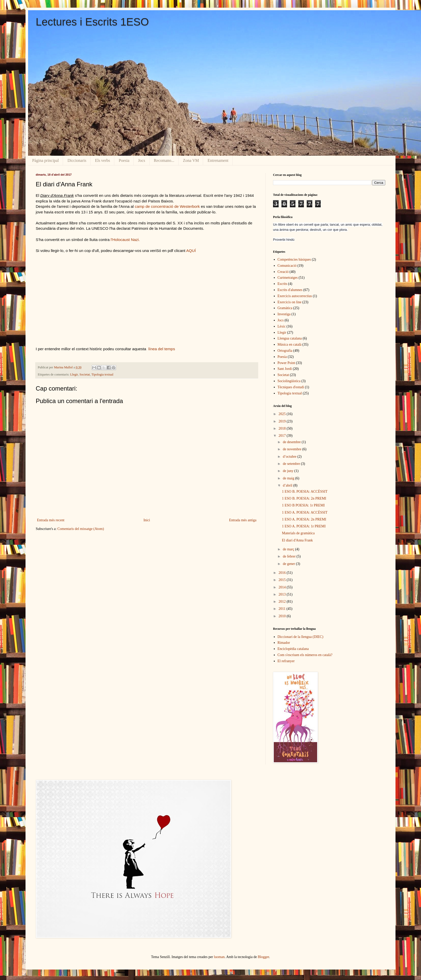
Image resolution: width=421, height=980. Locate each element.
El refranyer (286, 661)
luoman (219, 957)
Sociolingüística (289, 381)
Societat (85, 374)
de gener (289, 564)
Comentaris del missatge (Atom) (81, 529)
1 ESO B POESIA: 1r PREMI (303, 505)
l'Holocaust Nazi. (125, 240)
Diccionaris (77, 160)
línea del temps (161, 349)
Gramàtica (285, 308)
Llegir (74, 374)
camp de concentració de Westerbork (167, 206)
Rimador (284, 643)
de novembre (292, 449)
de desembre (292, 442)
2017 (283, 436)
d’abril (288, 485)
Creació (283, 272)
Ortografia (285, 351)
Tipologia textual (102, 374)
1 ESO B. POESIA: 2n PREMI (304, 498)
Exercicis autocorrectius (295, 296)
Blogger (263, 957)
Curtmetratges (288, 278)
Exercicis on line (290, 302)
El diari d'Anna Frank (297, 540)
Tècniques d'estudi (291, 387)
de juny (288, 471)
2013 (283, 594)
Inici (147, 520)
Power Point (286, 363)
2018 (283, 428)
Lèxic (282, 326)
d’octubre (290, 457)
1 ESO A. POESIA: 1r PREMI (304, 526)
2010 (283, 616)
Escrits (282, 284)
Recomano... (164, 160)
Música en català (290, 344)
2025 (283, 414)
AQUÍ (191, 251)
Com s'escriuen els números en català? (305, 655)
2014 (283, 587)
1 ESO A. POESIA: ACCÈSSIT (305, 512)
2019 (283, 421)
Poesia (124, 160)
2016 (283, 573)
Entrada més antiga (243, 520)
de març (289, 549)
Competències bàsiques (294, 259)
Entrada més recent (51, 520)
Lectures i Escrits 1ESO (92, 22)
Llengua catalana (290, 338)
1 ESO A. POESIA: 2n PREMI (304, 519)
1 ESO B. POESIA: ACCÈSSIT (305, 492)
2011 (283, 609)
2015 (283, 580)
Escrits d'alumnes (290, 290)
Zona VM (191, 160)
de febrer (290, 556)
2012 (283, 602)
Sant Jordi (285, 369)
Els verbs (102, 160)
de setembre (292, 464)
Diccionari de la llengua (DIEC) (301, 637)
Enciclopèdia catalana (293, 649)
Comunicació (287, 266)
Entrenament (218, 160)
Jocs (142, 160)
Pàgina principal (45, 160)
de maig (289, 478)
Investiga (284, 314)
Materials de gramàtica (298, 533)
